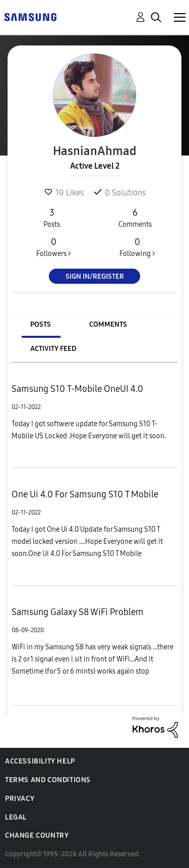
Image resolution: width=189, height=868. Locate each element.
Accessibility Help (40, 761)
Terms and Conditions (48, 780)
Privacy (20, 799)
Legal (16, 817)
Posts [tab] (41, 324)
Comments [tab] (108, 324)
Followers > (54, 247)
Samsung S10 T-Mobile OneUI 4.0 (77, 389)
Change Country (37, 835)
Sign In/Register (95, 276)
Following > (137, 247)
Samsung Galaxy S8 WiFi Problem (78, 612)
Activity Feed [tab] (53, 349)
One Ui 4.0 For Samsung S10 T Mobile (85, 494)
